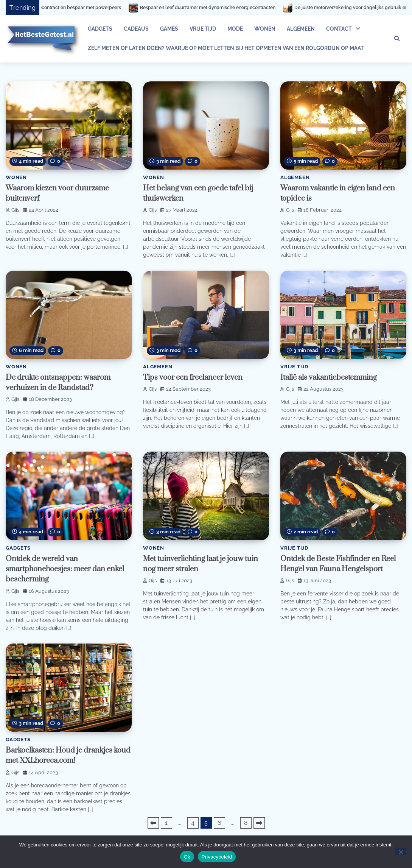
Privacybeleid (217, 857)
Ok (187, 857)
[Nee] (401, 852)
